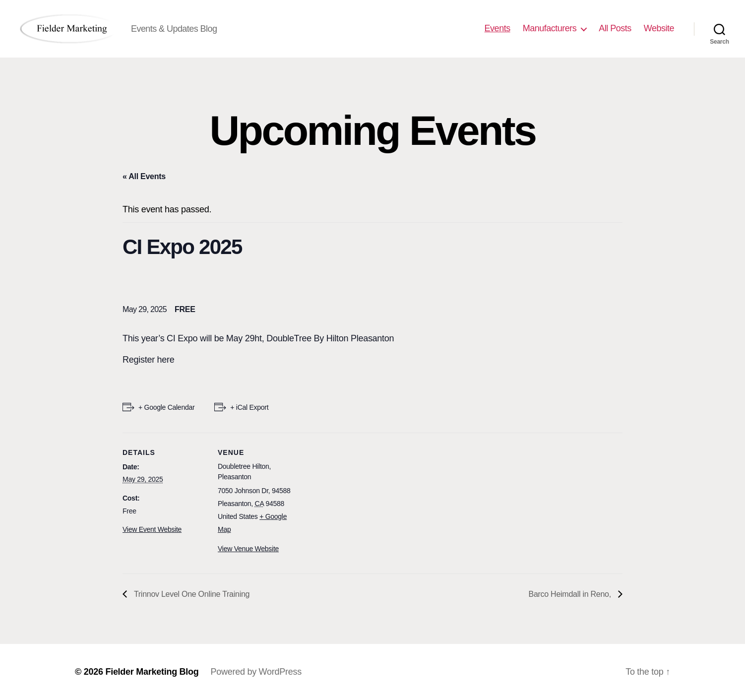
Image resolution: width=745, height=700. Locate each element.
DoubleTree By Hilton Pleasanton (330, 338)
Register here (149, 360)
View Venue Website (248, 549)
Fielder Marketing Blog (152, 672)
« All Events (144, 176)
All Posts (615, 28)
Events (497, 28)
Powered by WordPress (256, 672)
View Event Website (152, 529)
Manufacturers (550, 28)
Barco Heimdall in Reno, (571, 594)
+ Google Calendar (166, 407)
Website (659, 28)
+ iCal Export (249, 407)
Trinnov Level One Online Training (191, 594)
